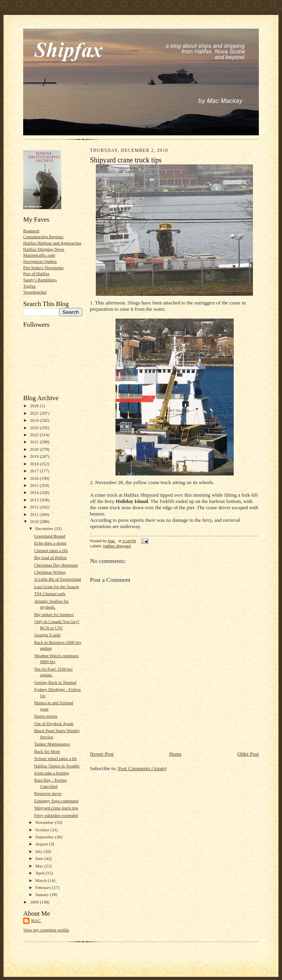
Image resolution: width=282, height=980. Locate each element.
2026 (35, 406)
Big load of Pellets (50, 557)
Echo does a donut (50, 543)
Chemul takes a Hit (51, 550)
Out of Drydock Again (54, 723)
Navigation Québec (40, 261)
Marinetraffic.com (39, 255)
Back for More (47, 751)
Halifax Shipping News (44, 249)
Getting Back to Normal (55, 682)
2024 (35, 420)
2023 (35, 428)
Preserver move (48, 793)
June (40, 858)
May (40, 866)
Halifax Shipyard (117, 546)
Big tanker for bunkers (54, 614)
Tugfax (29, 286)
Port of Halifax (36, 273)
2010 (35, 521)
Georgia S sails (47, 635)
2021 (35, 442)
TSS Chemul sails (50, 594)
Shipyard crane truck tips (56, 808)
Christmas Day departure (56, 565)
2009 (35, 902)
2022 (35, 435)
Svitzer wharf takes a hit (56, 758)
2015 (35, 485)
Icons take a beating (52, 773)
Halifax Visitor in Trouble (57, 766)
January (43, 894)
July (39, 851)
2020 (35, 449)
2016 (35, 478)
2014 (35, 492)
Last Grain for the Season (57, 587)
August (42, 844)
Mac (36, 921)
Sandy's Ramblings (40, 280)
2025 (35, 413)
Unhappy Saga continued (56, 801)
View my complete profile (46, 930)
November (45, 822)
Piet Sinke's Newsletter (43, 268)
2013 (35, 500)
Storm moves (46, 716)
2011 (35, 514)
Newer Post (102, 754)
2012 (35, 507)
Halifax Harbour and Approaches (52, 243)
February (44, 887)
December (45, 528)
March (42, 880)
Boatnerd (31, 231)
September (45, 837)
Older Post (248, 754)
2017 (35, 471)
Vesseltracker (35, 292)
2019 (35, 456)
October (43, 830)
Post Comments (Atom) (143, 768)
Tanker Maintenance (52, 744)
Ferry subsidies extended (56, 815)
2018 (35, 464)
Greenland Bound (50, 536)
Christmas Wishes (50, 572)
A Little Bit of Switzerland (58, 579)
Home (176, 754)
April (40, 873)
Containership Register (43, 237)
